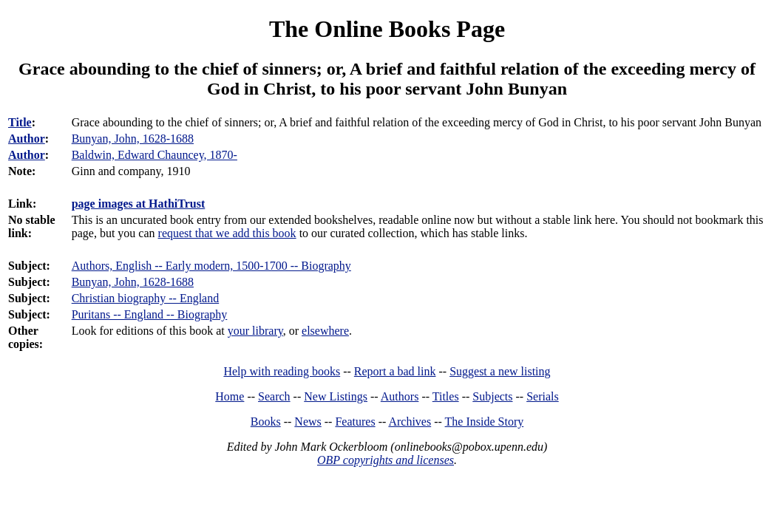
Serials (543, 396)
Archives (410, 422)
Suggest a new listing (500, 371)
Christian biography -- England (146, 298)
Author (27, 139)
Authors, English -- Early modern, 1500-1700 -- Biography (211, 266)
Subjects (492, 396)
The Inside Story (485, 422)
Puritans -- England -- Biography (150, 314)
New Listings (336, 396)
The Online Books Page (387, 29)
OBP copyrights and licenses (386, 460)
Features (355, 422)
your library (255, 331)
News (308, 422)
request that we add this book (227, 233)
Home (230, 396)
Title (20, 122)
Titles (446, 396)
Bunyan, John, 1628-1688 (133, 282)
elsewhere (325, 331)
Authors (400, 396)
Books (266, 422)
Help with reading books (282, 371)
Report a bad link (395, 371)
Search (274, 396)
